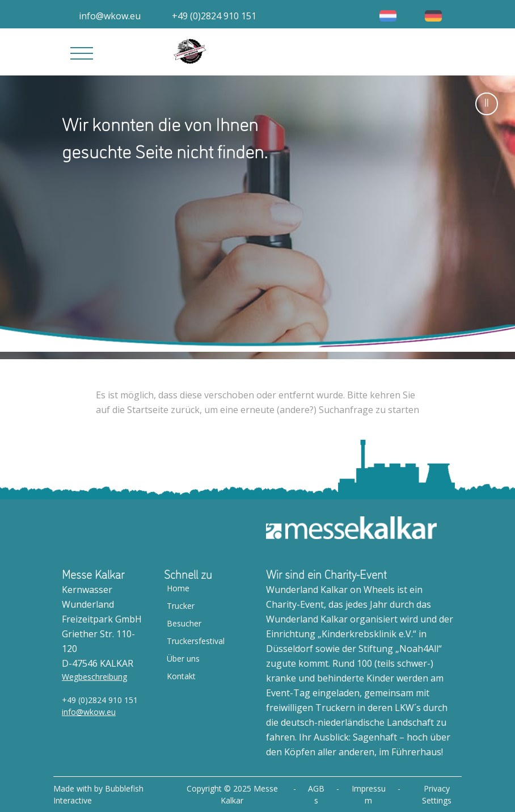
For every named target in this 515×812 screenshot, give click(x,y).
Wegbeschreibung (94, 677)
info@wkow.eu (89, 712)
